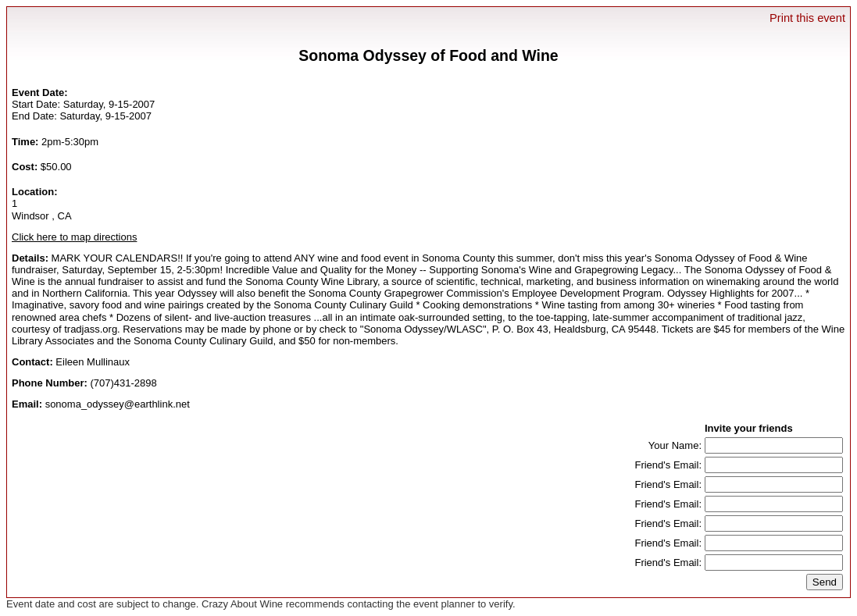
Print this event (807, 18)
